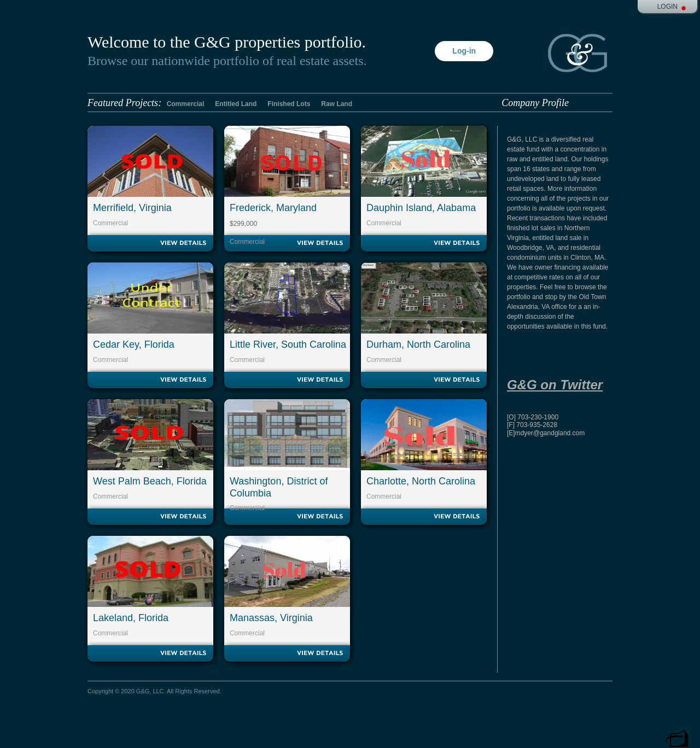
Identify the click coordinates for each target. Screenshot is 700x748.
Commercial (186, 104)
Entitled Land (236, 104)
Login (667, 7)
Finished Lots (289, 104)
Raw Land (337, 104)
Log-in (464, 51)
